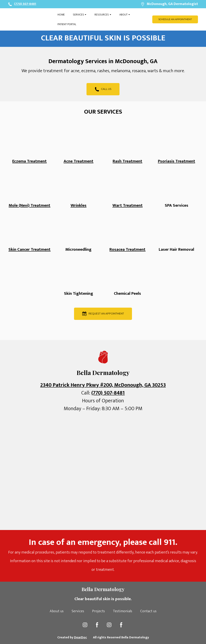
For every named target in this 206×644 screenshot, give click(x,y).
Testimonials (123, 611)
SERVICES (78, 15)
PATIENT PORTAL (67, 24)
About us (57, 611)
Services (78, 611)
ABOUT (123, 15)
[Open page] (30, 19)
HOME (61, 15)
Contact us (148, 611)
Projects (98, 611)
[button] (175, 19)
